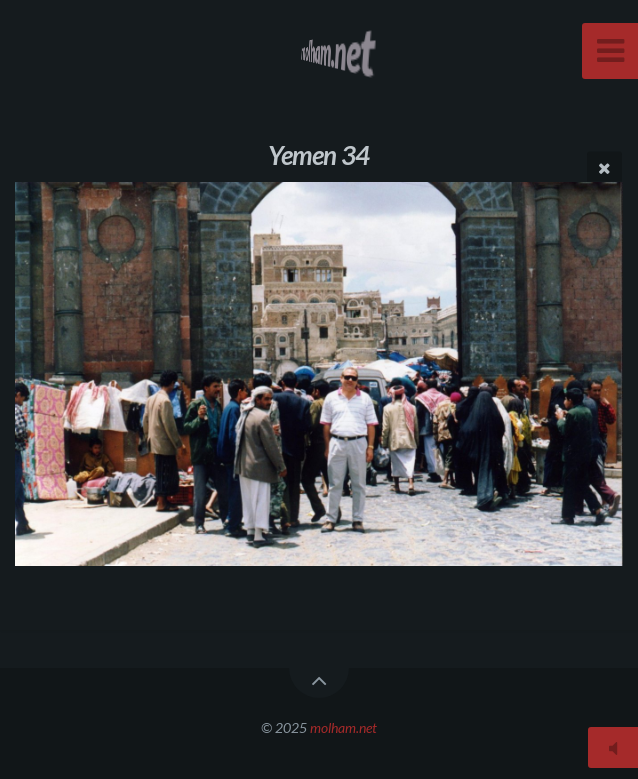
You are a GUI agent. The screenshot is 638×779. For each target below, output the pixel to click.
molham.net (343, 727)
